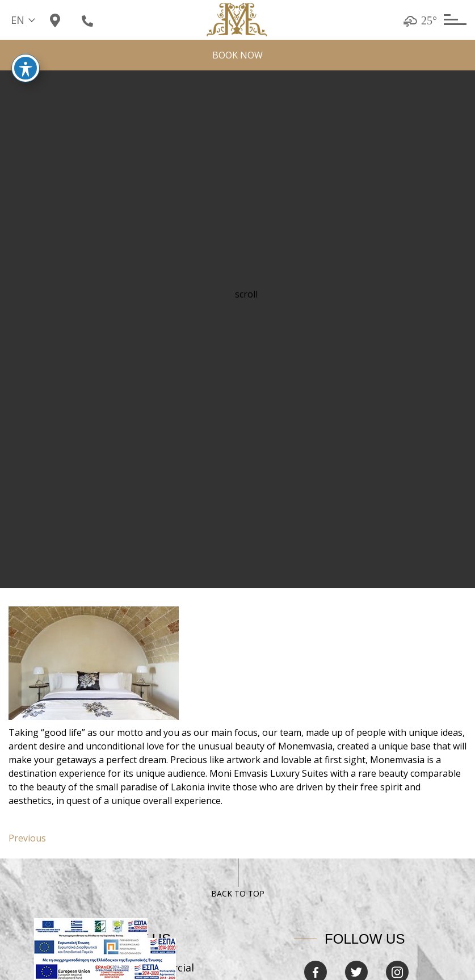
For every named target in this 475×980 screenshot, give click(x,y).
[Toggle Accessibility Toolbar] (26, 57)
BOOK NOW (237, 55)
